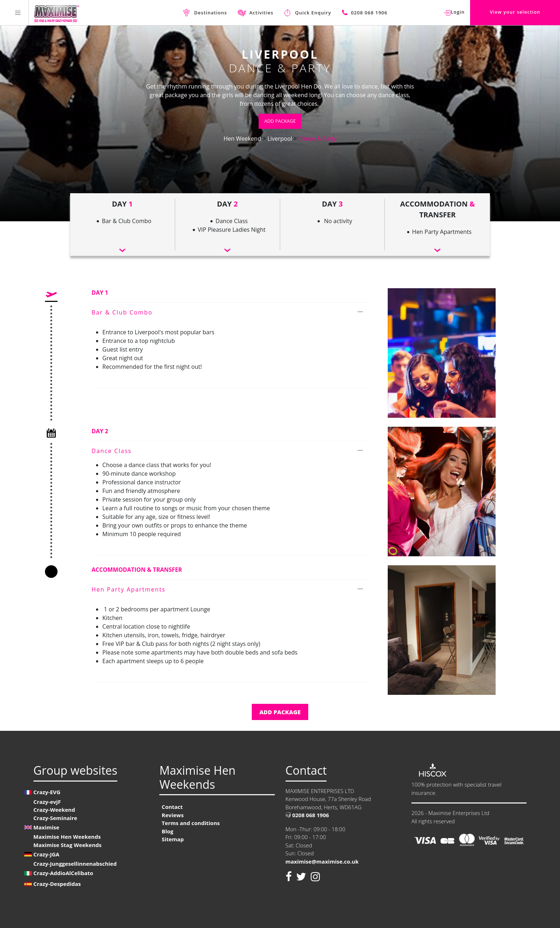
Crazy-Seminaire (55, 818)
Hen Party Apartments (129, 589)
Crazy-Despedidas (57, 884)
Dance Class (112, 451)
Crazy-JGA (46, 854)
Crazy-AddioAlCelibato (63, 873)
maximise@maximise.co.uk (322, 861)
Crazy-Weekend (54, 810)
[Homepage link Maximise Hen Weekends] (57, 13)
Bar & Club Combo (122, 312)
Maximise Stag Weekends (67, 845)
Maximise (46, 827)
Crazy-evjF (47, 802)
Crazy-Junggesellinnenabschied (75, 864)
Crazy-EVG (47, 792)
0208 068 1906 (307, 815)
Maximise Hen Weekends (67, 837)
